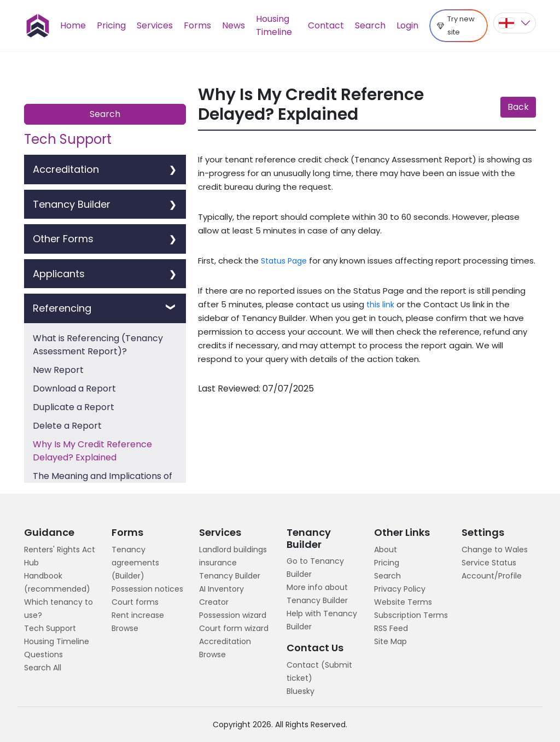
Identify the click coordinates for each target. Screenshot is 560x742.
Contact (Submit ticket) (319, 671)
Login (407, 25)
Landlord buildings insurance (233, 556)
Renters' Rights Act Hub (60, 556)
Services (155, 25)
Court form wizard (234, 628)
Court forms (135, 602)
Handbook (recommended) (57, 582)
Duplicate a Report (74, 407)
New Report (58, 370)
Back (518, 107)
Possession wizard (233, 615)
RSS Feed (391, 628)
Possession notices (147, 589)
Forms (197, 25)
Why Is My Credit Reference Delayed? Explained (92, 451)
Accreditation (225, 641)
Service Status (489, 563)
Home (73, 25)
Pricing (111, 25)
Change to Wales (495, 550)
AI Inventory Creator (221, 595)
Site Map (390, 641)
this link (380, 305)
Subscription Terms (411, 615)
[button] (515, 23)
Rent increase (138, 615)
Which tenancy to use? (59, 609)
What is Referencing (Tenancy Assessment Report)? (98, 345)
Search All (43, 668)
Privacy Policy (400, 589)
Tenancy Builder (230, 576)
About (386, 550)
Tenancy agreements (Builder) (135, 563)
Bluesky (301, 691)
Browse (125, 628)
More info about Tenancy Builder (317, 594)
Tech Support (50, 628)
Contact (326, 25)
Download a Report (74, 388)
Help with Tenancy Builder (322, 620)
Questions (43, 655)
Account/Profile (492, 576)
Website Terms (403, 602)
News (234, 25)
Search (370, 25)
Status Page (284, 261)
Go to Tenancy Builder (315, 568)
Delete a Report (67, 426)
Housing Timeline (274, 25)
